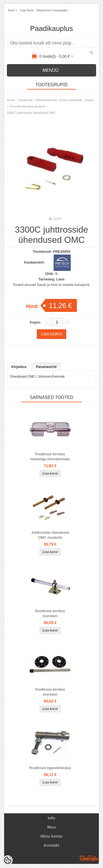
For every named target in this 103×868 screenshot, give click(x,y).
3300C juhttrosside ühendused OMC (31, 113)
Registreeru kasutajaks (52, 10)
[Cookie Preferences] (8, 860)
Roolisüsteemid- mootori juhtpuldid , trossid (65, 100)
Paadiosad (25, 100)
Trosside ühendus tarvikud (27, 106)
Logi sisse (27, 10)
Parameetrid (46, 367)
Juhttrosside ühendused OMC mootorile (50, 535)
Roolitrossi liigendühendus (50, 768)
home (11, 100)
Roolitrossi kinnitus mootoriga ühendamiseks (50, 457)
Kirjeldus (19, 367)
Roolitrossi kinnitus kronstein (50, 613)
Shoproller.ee (89, 858)
